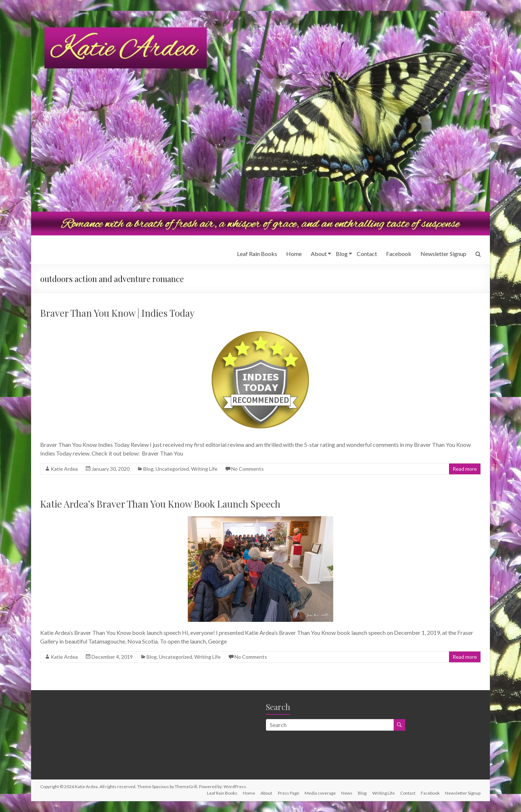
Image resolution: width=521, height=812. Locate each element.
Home (294, 254)
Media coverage (319, 793)
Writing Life (204, 469)
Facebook (399, 254)
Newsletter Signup (443, 254)
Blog (342, 254)
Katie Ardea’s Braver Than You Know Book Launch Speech (160, 504)
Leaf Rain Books (257, 254)
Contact (367, 254)
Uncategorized (172, 469)
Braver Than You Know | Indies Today (117, 313)
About (319, 254)
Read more (465, 469)
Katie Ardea (64, 469)
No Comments (247, 469)
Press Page (287, 793)
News (346, 793)
